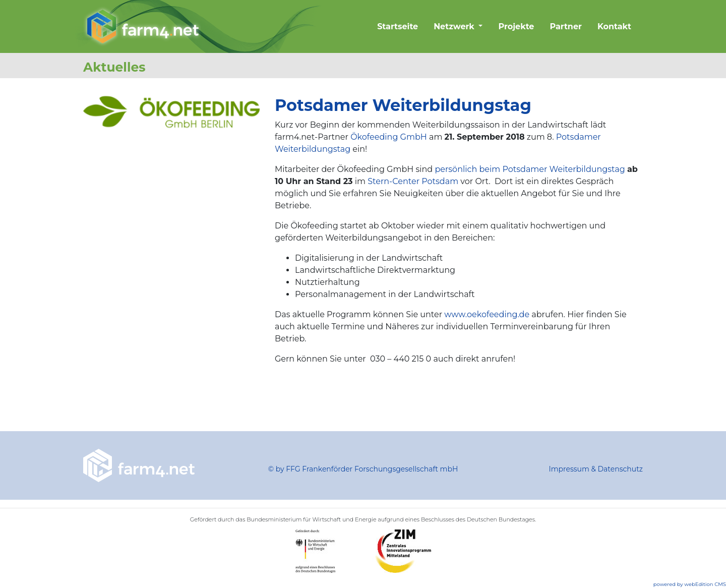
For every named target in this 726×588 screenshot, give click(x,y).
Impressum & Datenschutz (596, 469)
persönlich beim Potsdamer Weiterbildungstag (530, 169)
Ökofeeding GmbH (389, 137)
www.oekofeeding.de (487, 314)
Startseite (398, 26)
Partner (566, 26)
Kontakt (614, 26)
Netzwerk (455, 26)
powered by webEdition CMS (690, 584)
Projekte (516, 26)
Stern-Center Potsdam (413, 181)
